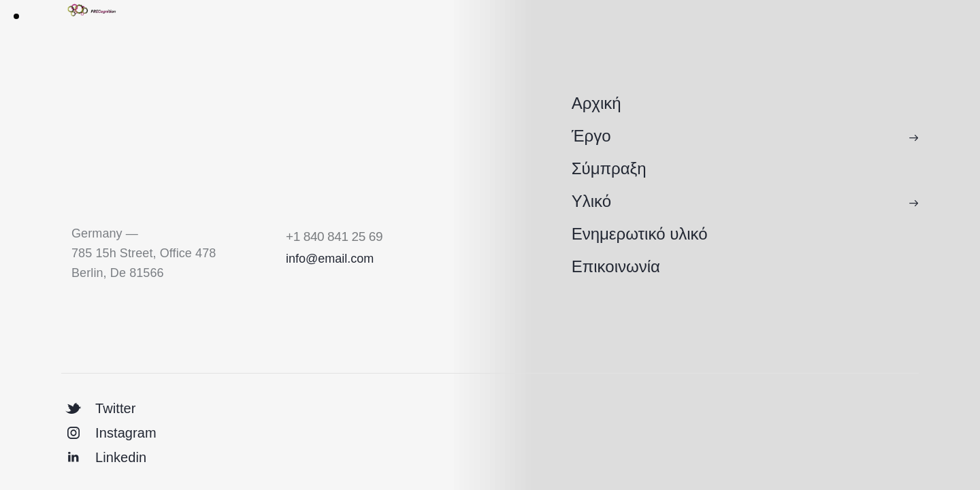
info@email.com (330, 259)
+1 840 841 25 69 (334, 236)
